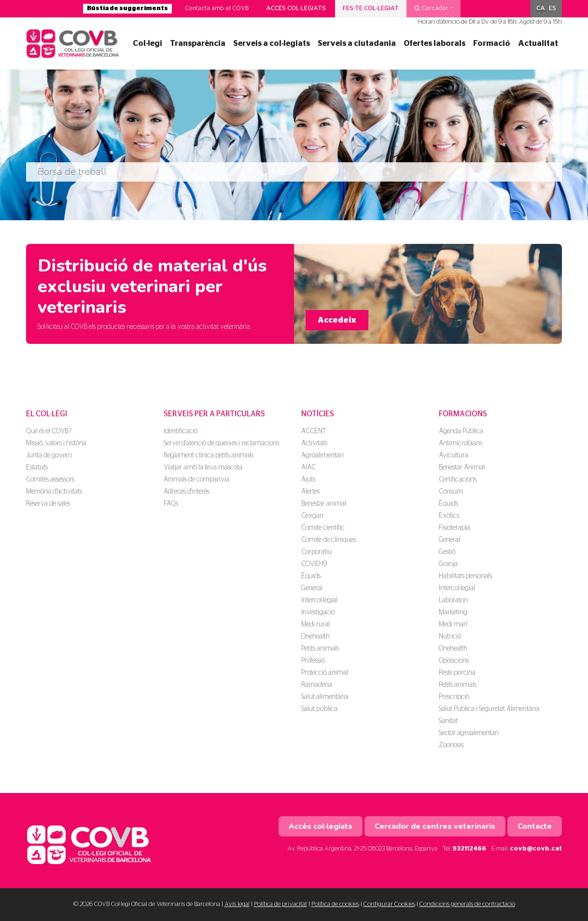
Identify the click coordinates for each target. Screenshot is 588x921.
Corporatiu (316, 552)
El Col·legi (47, 414)
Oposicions (454, 661)
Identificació (181, 431)
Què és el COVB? (49, 431)
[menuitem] (541, 9)
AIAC (308, 468)
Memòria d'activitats (54, 492)
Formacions (463, 414)
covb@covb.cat (536, 849)
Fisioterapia (455, 528)
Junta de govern (49, 455)
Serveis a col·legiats (272, 43)
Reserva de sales (48, 504)
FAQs (171, 504)
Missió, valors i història (56, 443)
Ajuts (308, 480)
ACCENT (314, 431)
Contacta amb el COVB (217, 8)
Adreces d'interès (187, 492)
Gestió (447, 552)
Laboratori (453, 600)
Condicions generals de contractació (467, 904)
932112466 (469, 849)
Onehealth (315, 637)
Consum (451, 492)
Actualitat (538, 43)
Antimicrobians (461, 443)
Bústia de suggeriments (127, 8)
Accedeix (337, 320)
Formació (492, 43)
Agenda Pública (461, 431)
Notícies (318, 414)
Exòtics (449, 516)
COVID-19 (314, 564)
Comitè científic (323, 528)
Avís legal (237, 904)
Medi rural (315, 624)
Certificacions (458, 480)
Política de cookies (335, 904)
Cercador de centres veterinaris (435, 826)
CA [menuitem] (541, 8)
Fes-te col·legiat (371, 8)
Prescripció (454, 697)
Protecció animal (325, 673)
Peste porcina (457, 673)
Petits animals (320, 649)
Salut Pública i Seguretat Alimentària (489, 709)
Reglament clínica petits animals (209, 455)
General (312, 588)
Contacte (535, 826)
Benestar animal (324, 504)
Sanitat (448, 721)
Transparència (198, 43)
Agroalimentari (322, 455)
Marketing (453, 612)
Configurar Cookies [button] (389, 904)
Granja (448, 564)
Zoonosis (451, 745)
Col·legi (147, 43)
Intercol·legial (319, 600)
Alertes (310, 492)
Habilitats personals (465, 576)
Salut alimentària (325, 697)
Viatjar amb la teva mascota (203, 468)
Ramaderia (317, 685)
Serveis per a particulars (214, 414)
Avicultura (454, 455)
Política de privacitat (280, 904)
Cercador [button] (431, 8)
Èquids (311, 576)
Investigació (318, 612)
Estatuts (37, 468)
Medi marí (453, 624)
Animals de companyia (196, 480)
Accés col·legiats (296, 8)
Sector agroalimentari (469, 733)
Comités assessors (50, 480)
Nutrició (450, 637)
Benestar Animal (462, 468)
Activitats (314, 443)
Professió (313, 661)
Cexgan (312, 516)
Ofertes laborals (434, 43)
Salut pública (319, 709)
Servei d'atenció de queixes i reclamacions (221, 443)
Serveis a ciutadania (357, 43)
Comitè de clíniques (329, 540)
